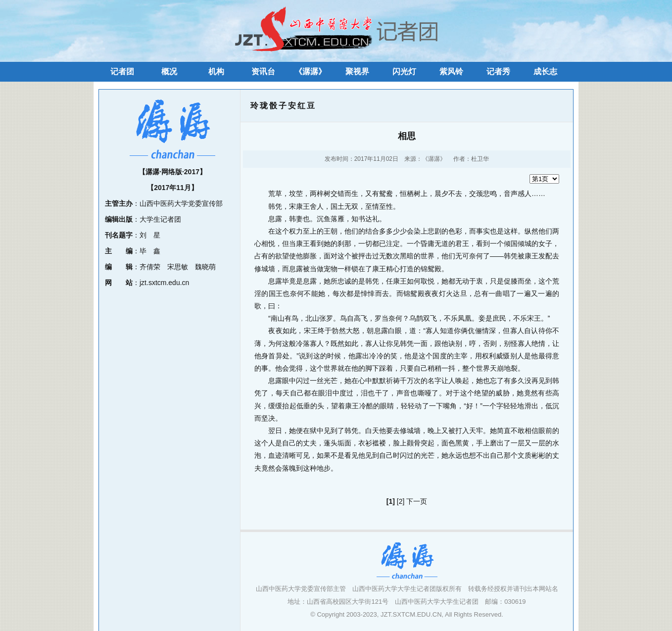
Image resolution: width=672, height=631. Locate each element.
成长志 (545, 72)
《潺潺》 (310, 72)
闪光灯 (404, 72)
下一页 (417, 501)
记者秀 (498, 72)
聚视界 (357, 72)
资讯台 (263, 72)
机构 (216, 72)
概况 (169, 72)
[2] (401, 501)
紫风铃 (451, 72)
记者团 (122, 72)
